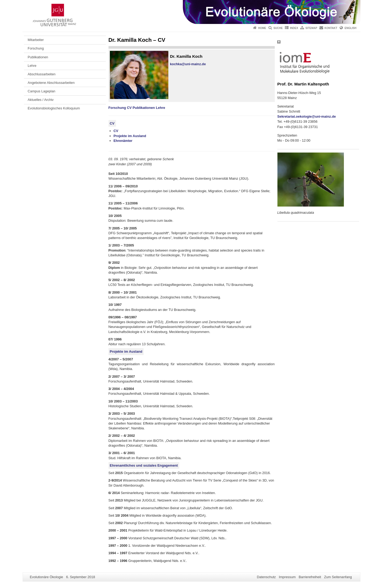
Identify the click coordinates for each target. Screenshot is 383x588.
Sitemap (311, 28)
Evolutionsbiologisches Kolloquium (54, 108)
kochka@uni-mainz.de (188, 64)
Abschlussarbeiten (42, 74)
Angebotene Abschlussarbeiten (51, 83)
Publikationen (38, 57)
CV (129, 108)
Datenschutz (266, 577)
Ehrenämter (123, 141)
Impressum (287, 577)
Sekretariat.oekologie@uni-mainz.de (307, 116)
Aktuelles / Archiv (41, 100)
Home (262, 28)
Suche (278, 28)
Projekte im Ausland (130, 136)
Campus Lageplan (41, 91)
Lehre (32, 66)
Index (294, 28)
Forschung (36, 48)
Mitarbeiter (36, 40)
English (351, 28)
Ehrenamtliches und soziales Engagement (144, 465)
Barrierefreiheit (310, 577)
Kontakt (331, 28)
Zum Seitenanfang (338, 577)
